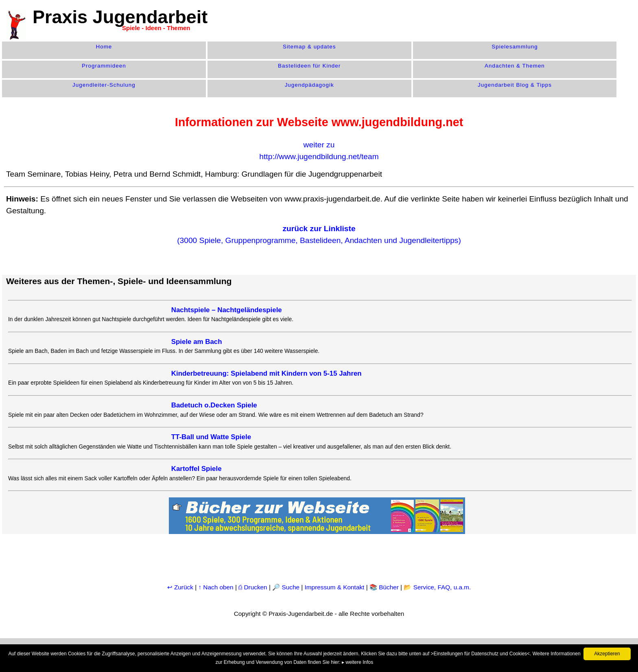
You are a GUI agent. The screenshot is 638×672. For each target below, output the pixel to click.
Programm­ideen (104, 66)
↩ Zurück (180, 587)
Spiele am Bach (197, 342)
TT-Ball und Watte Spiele (211, 437)
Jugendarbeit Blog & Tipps (515, 85)
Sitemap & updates (309, 47)
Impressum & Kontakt (335, 587)
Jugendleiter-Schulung (104, 85)
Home (104, 47)
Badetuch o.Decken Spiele (214, 405)
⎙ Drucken (254, 587)
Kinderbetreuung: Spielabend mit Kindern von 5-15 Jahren (267, 373)
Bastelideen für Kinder (309, 66)
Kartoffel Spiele (197, 469)
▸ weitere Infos (357, 662)
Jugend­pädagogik (309, 85)
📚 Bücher (384, 587)
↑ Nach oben (216, 587)
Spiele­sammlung (515, 47)
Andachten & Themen (515, 66)
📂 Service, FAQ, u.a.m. (437, 587)
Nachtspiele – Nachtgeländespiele (227, 310)
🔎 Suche (286, 587)
